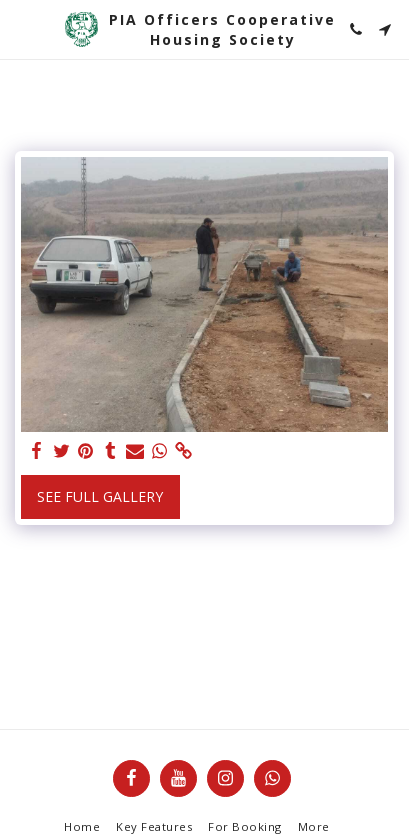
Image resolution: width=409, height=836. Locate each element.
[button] (22, 28)
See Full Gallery (100, 496)
